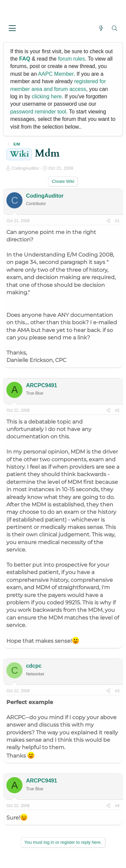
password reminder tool (38, 112)
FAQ (25, 59)
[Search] (115, 28)
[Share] (108, 221)
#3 (117, 691)
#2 (117, 410)
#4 (117, 806)
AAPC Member (56, 74)
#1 (117, 221)
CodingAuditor (25, 168)
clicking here (47, 96)
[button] (12, 29)
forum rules (72, 59)
